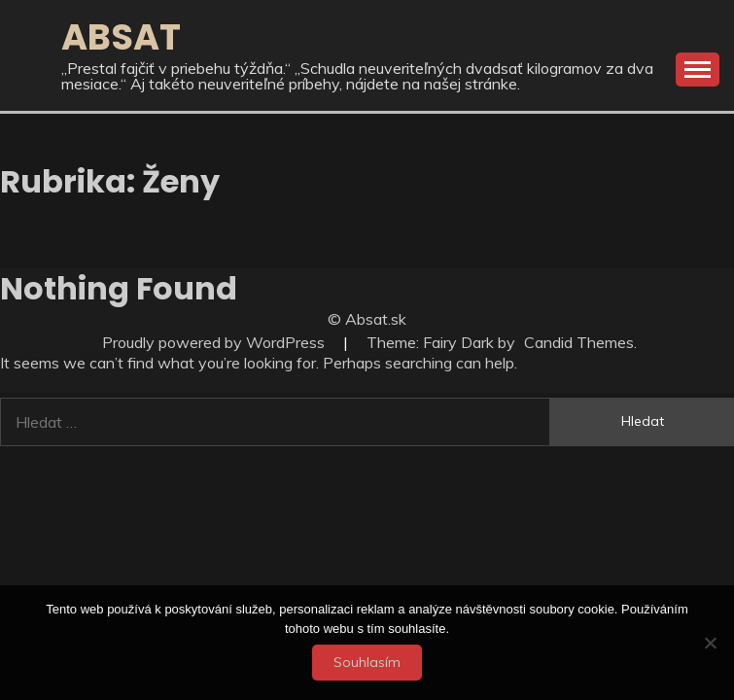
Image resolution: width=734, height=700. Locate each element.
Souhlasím (367, 662)
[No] (710, 643)
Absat (121, 37)
